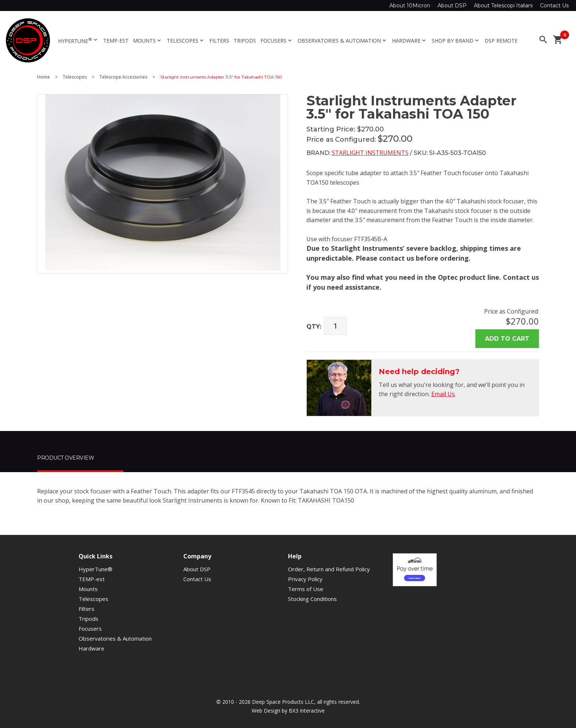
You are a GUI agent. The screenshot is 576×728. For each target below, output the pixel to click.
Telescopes (186, 41)
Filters (219, 41)
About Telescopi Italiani (503, 6)
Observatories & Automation (343, 41)
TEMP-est (116, 41)
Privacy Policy (305, 579)
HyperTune (78, 40)
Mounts (148, 41)
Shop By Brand (456, 41)
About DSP (452, 6)
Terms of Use (306, 589)
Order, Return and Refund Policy (329, 569)
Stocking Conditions (312, 599)
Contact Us (554, 6)
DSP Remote (501, 41)
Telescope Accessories (123, 77)
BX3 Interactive (307, 711)
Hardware (410, 41)
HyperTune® (96, 569)
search (543, 40)
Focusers (277, 41)
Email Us (443, 394)
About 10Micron (410, 6)
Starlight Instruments (370, 153)
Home (44, 77)
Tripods (245, 41)
